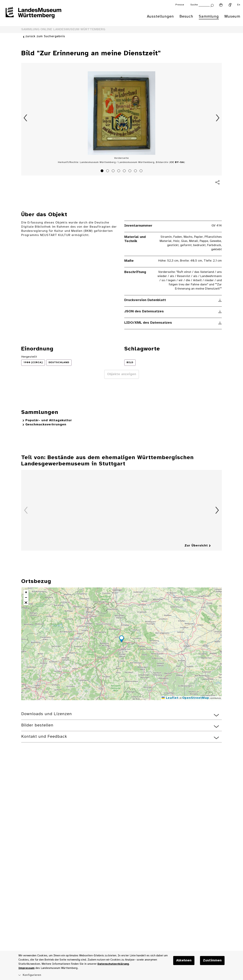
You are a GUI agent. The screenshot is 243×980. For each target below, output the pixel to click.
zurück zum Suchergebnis (45, 37)
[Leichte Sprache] (221, 5)
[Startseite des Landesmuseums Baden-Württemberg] (33, 15)
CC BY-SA (177, 162)
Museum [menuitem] (232, 17)
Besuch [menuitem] (186, 17)
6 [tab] (130, 171)
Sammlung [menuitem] (209, 17)
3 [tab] (114, 171)
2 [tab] (108, 171)
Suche (194, 5)
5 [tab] (125, 171)
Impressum (26, 968)
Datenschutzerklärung (113, 964)
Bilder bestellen (37, 725)
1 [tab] (103, 171)
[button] (122, 639)
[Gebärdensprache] (230, 5)
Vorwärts (218, 118)
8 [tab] (142, 171)
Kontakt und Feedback (44, 737)
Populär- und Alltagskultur (49, 420)
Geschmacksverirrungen (46, 425)
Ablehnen (184, 961)
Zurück (25, 118)
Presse (180, 5)
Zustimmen (212, 961)
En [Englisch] (239, 5)
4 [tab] (119, 171)
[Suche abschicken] (212, 5)
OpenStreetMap (196, 698)
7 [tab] (136, 171)
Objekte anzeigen (122, 374)
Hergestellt (29, 357)
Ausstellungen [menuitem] (160, 17)
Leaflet (170, 698)
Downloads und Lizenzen (47, 714)
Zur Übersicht (196, 546)
